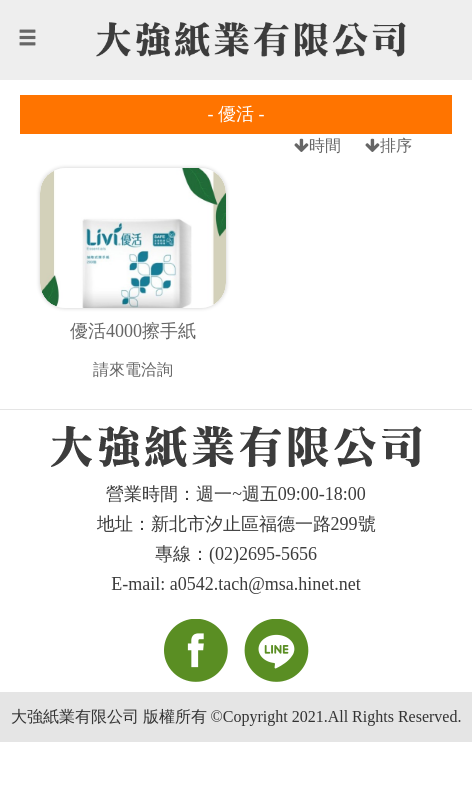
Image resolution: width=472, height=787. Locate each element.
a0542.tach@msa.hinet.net (265, 584)
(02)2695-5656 (263, 554)
